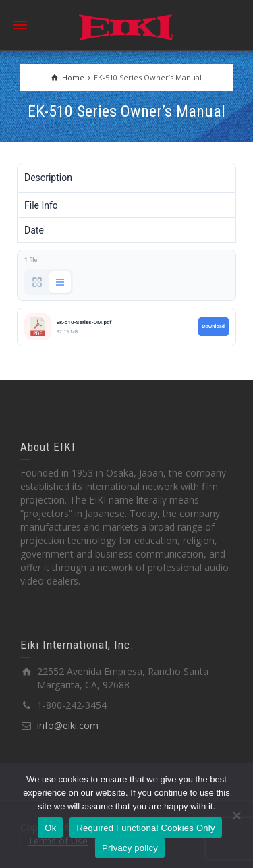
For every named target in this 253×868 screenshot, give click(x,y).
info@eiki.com (68, 725)
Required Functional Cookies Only (145, 828)
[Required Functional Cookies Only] (236, 815)
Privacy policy (130, 848)
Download (214, 326)
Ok (50, 828)
